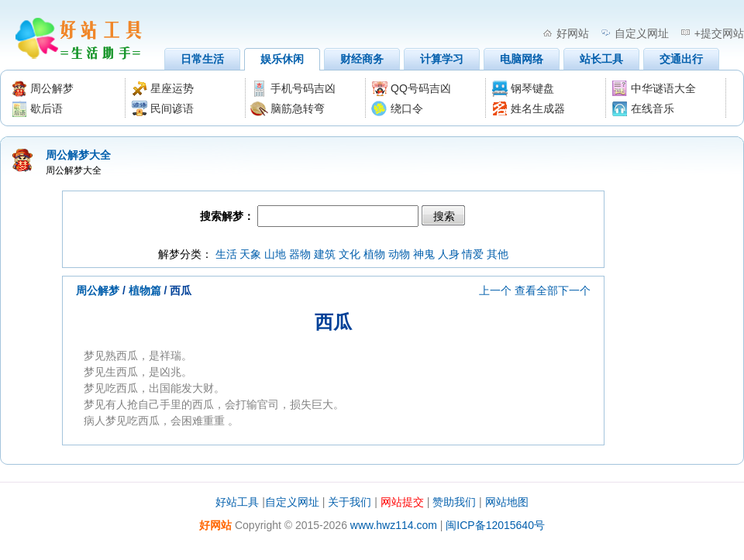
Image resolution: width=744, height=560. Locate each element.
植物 (374, 254)
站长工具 (601, 59)
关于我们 (350, 502)
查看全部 (536, 290)
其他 (498, 254)
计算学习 (442, 59)
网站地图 (507, 502)
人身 (449, 254)
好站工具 (237, 502)
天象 (250, 254)
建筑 (325, 254)
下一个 (574, 290)
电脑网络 (522, 59)
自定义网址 (642, 33)
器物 (300, 254)
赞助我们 (454, 502)
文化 (350, 254)
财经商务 (362, 59)
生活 (226, 254)
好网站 (573, 33)
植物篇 (145, 290)
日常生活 (202, 59)
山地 (275, 254)
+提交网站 (719, 33)
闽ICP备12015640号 (495, 525)
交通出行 (681, 59)
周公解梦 (98, 290)
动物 (399, 254)
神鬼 (424, 254)
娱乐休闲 (282, 59)
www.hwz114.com (394, 525)
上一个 (495, 290)
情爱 (473, 254)
